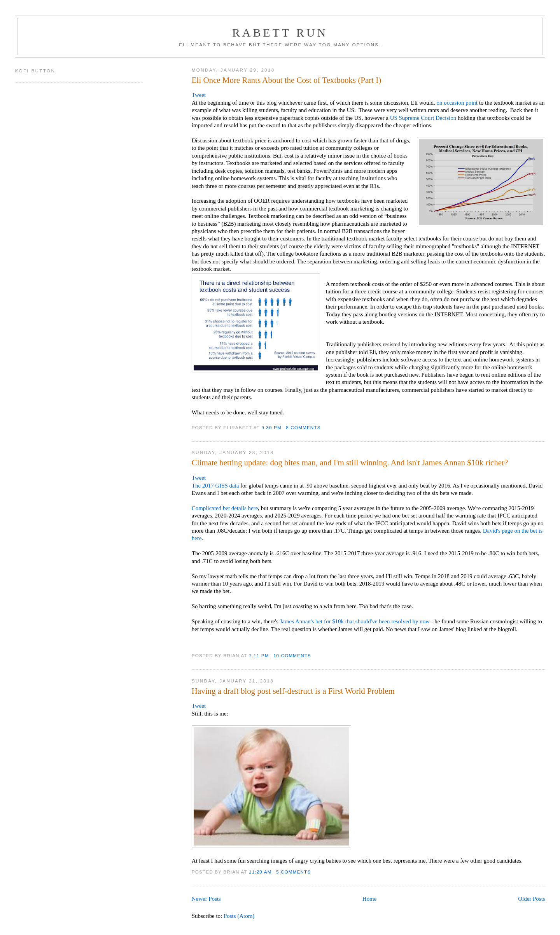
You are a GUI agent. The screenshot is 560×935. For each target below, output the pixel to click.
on (440, 103)
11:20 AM (260, 872)
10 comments (292, 655)
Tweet (199, 95)
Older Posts (531, 899)
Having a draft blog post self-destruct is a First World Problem (293, 691)
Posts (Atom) (239, 916)
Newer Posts (206, 899)
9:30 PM (271, 427)
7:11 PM (259, 655)
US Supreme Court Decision (424, 118)
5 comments (293, 872)
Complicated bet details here (225, 508)
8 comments (303, 427)
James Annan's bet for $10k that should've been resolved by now (355, 621)
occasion (454, 103)
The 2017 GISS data (215, 486)
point (472, 103)
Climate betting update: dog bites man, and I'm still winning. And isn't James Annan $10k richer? (350, 463)
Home (370, 899)
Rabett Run (280, 32)
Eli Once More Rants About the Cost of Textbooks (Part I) (286, 80)
